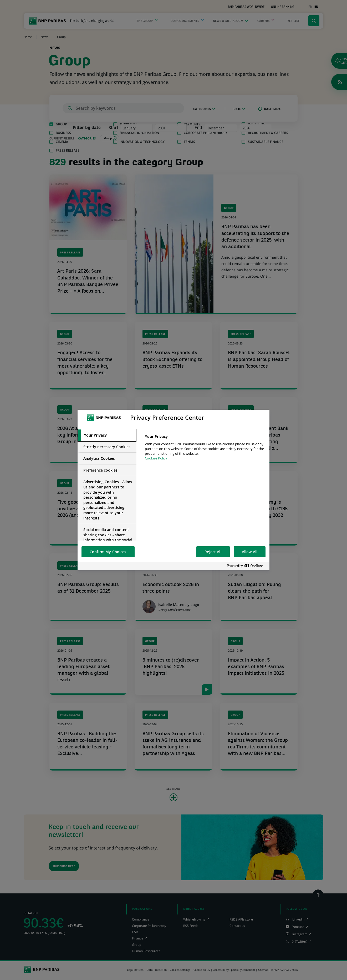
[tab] (107, 435)
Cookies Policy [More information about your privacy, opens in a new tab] (156, 458)
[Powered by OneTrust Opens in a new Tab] (247, 566)
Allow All (250, 552)
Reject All (213, 552)
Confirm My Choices (108, 552)
